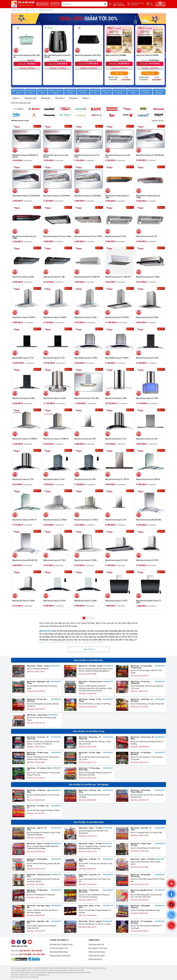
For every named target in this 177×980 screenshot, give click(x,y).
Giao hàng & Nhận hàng (59, 952)
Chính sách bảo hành (97, 956)
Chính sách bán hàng (97, 952)
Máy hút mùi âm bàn (70, 92)
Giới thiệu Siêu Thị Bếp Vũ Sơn (61, 945)
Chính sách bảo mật (96, 945)
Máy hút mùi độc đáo (159, 92)
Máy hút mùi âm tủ (107, 92)
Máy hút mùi (45, 631)
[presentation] (164, 55)
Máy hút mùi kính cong (18, 92)
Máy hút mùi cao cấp (83, 92)
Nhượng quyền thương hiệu (60, 956)
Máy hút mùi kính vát (146, 92)
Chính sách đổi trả (95, 959)
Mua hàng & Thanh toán (98, 948)
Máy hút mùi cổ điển (133, 92)
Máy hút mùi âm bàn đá (120, 92)
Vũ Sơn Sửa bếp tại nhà (59, 948)
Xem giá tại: (55, 4)
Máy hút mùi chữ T (31, 92)
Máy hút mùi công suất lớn (56, 92)
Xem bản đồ (55, 666)
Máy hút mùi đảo (42, 92)
